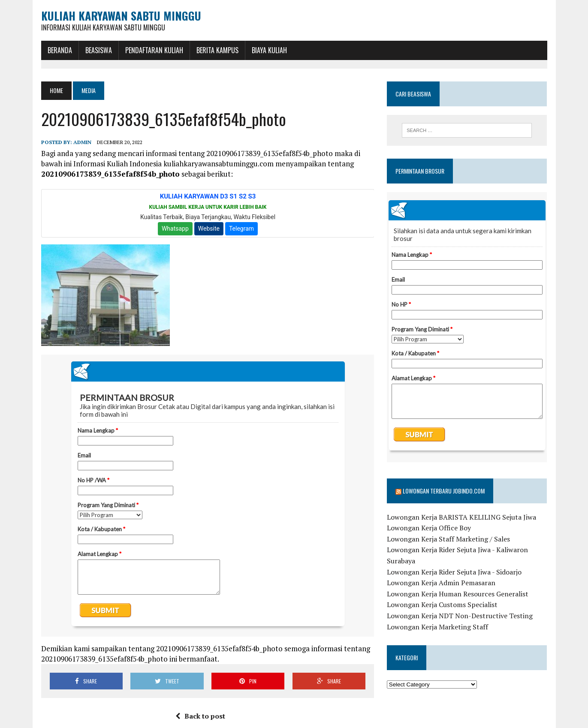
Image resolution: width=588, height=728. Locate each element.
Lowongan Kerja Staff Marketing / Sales (448, 539)
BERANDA (60, 50)
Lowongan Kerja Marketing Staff (437, 627)
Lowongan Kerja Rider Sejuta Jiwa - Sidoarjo (454, 572)
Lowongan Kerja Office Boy (429, 528)
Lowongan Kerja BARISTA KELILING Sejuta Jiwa (461, 517)
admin (82, 142)
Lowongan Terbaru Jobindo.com (444, 491)
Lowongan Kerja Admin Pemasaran (441, 583)
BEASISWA (99, 50)
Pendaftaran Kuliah (154, 50)
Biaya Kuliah (269, 50)
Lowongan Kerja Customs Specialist (442, 605)
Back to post (200, 716)
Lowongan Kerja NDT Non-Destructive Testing (460, 616)
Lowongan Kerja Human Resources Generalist (458, 594)
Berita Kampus (217, 50)
